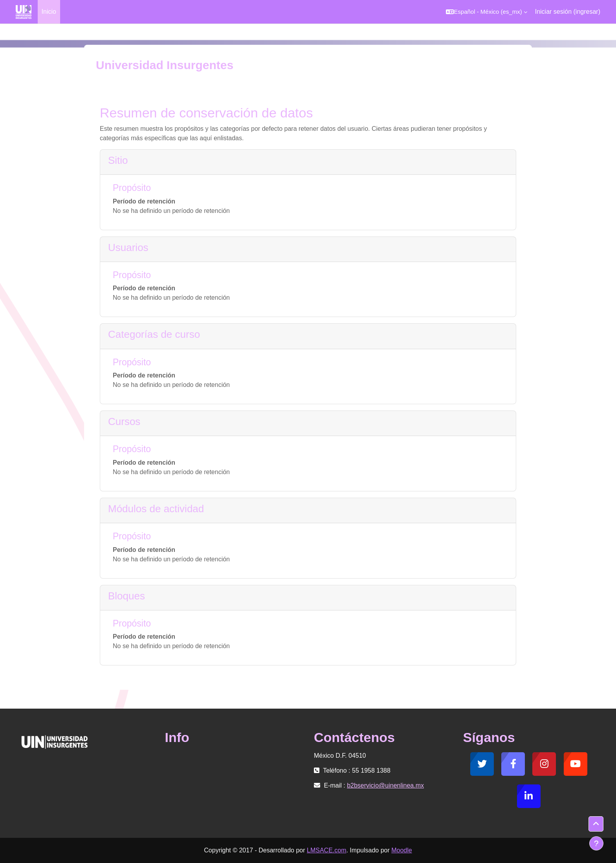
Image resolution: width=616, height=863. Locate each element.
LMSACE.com (326, 850)
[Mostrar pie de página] (596, 843)
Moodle (401, 850)
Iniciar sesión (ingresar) (568, 12)
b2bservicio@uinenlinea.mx (385, 785)
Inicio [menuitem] (49, 12)
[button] (486, 12)
